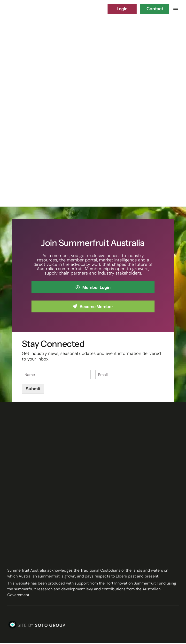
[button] (176, 9)
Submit (33, 390)
